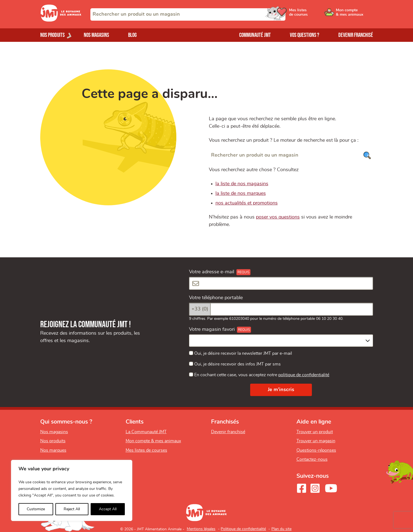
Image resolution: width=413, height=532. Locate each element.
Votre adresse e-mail (212, 272)
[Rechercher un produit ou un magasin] (291, 155)
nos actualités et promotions (247, 203)
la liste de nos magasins (242, 184)
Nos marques (53, 450)
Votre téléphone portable (216, 298)
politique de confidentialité (304, 375)
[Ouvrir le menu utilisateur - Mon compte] (354, 14)
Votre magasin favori (212, 329)
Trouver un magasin (316, 441)
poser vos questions (278, 217)
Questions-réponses (316, 450)
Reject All (72, 509)
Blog (132, 35)
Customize (36, 509)
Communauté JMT (255, 35)
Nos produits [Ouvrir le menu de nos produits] (52, 35)
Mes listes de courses (146, 450)
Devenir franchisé (356, 35)
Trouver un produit (315, 432)
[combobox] (188, 14)
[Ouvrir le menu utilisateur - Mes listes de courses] (313, 14)
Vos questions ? (305, 35)
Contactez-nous (312, 459)
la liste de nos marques (241, 193)
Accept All (108, 509)
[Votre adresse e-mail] (281, 283)
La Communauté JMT (146, 432)
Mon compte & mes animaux (153, 441)
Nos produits (53, 441)
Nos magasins (96, 35)
